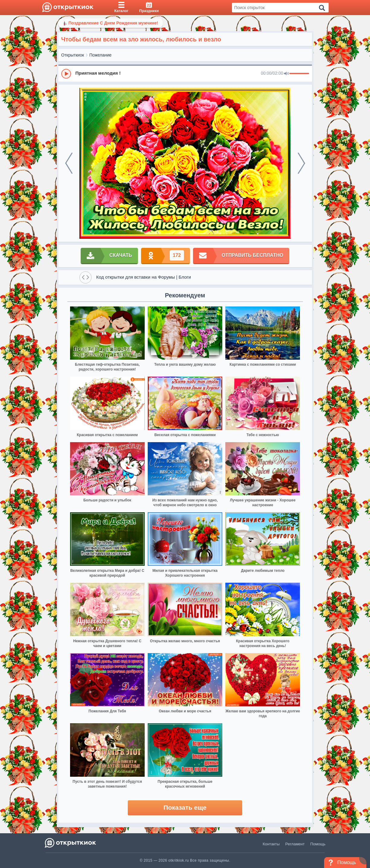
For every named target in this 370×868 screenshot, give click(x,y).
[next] (301, 163)
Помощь (318, 844)
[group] (185, 73)
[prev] (69, 163)
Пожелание (101, 55)
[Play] (66, 74)
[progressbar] (299, 74)
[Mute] (286, 74)
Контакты (271, 844)
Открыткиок (73, 55)
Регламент (295, 844)
